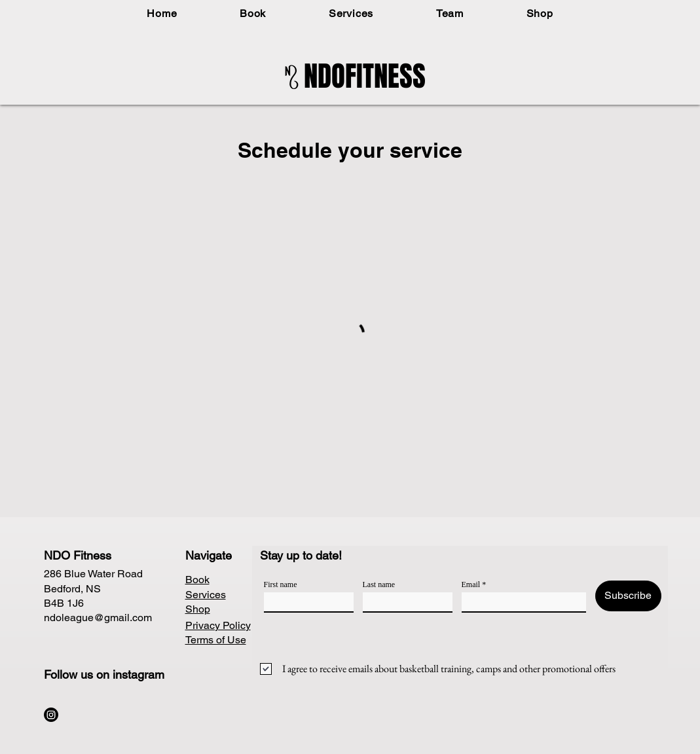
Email (471, 584)
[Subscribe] (628, 596)
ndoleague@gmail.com (98, 618)
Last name (379, 584)
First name (281, 584)
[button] (253, 13)
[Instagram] (51, 715)
